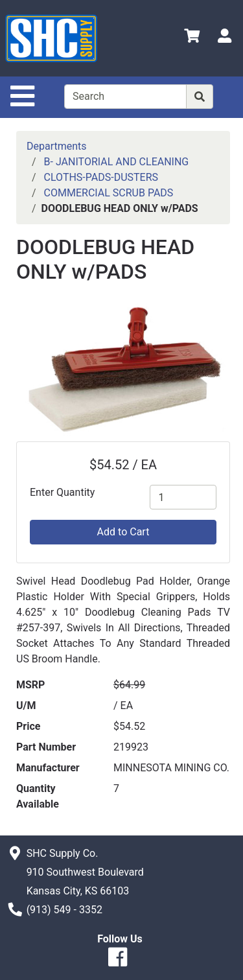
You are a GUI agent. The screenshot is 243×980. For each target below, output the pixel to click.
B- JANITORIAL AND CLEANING (117, 162)
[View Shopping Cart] (192, 38)
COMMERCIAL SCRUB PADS (109, 193)
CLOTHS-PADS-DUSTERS (101, 177)
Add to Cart (123, 532)
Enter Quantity (62, 492)
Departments (57, 146)
